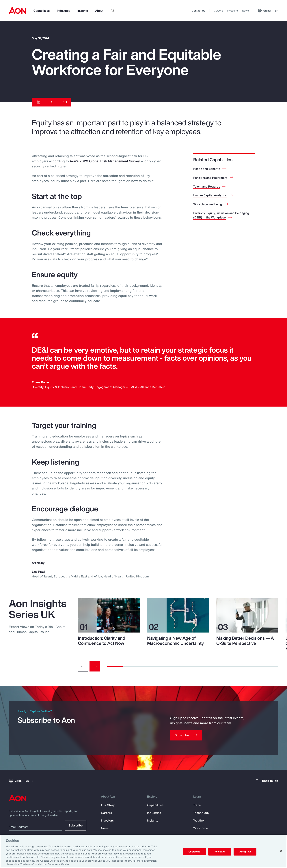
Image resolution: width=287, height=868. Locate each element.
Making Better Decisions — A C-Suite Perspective (245, 641)
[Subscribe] (186, 735)
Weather (199, 820)
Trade (197, 805)
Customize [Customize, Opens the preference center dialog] (194, 852)
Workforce (201, 828)
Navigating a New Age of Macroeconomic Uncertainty (176, 641)
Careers (218, 11)
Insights (83, 11)
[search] (113, 11)
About (99, 11)
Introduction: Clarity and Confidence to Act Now (102, 641)
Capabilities (42, 11)
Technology (201, 813)
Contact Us (199, 11)
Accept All (245, 852)
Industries (64, 11)
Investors (233, 11)
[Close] (281, 851)
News (245, 11)
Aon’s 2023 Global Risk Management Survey (105, 161)
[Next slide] (95, 666)
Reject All (220, 852)
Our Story (108, 805)
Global (268, 11)
